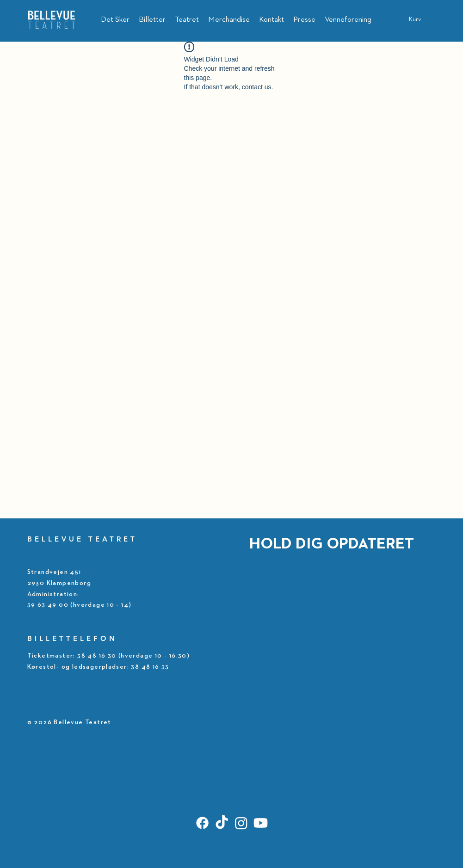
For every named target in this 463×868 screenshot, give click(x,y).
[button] (421, 19)
